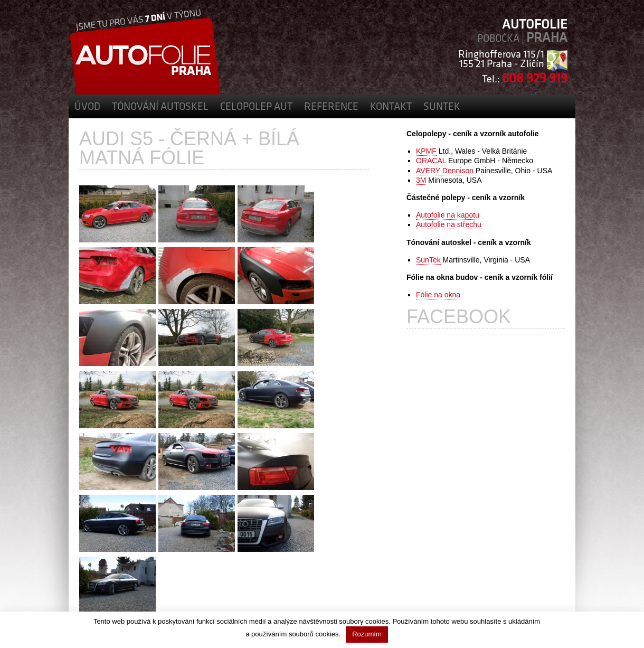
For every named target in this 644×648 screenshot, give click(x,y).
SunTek (442, 107)
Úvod (87, 107)
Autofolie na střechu (449, 224)
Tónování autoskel (160, 107)
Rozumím (367, 634)
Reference (331, 107)
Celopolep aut (256, 107)
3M (421, 180)
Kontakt (391, 107)
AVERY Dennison (445, 171)
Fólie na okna (438, 295)
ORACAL (431, 161)
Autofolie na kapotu (448, 215)
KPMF (426, 151)
